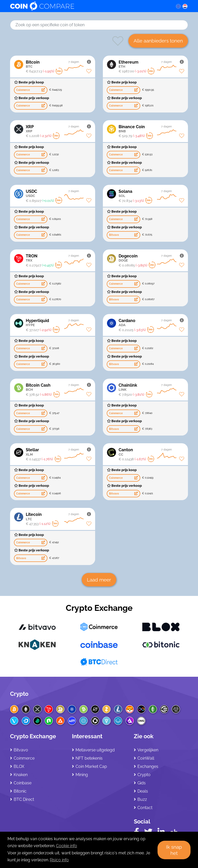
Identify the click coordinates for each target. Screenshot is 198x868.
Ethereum (151, 64)
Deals (143, 791)
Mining (82, 775)
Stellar (58, 452)
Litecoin (58, 517)
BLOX (19, 766)
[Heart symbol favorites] (118, 45)
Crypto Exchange (99, 608)
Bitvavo (21, 750)
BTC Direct (24, 799)
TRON (58, 258)
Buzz (142, 799)
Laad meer (99, 580)
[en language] (178, 6)
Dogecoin (151, 258)
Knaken (21, 775)
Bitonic (20, 791)
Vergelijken (148, 750)
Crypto (19, 694)
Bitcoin (58, 64)
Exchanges (148, 766)
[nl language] (185, 6)
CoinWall (146, 758)
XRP (58, 129)
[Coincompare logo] (88, 6)
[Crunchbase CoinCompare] (174, 831)
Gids (142, 783)
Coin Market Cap (91, 766)
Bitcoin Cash (58, 387)
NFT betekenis (89, 758)
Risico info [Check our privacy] (59, 860)
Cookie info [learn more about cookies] (67, 846)
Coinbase (23, 783)
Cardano (151, 323)
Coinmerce (24, 758)
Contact (145, 808)
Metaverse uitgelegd (95, 750)
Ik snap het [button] (174, 850)
